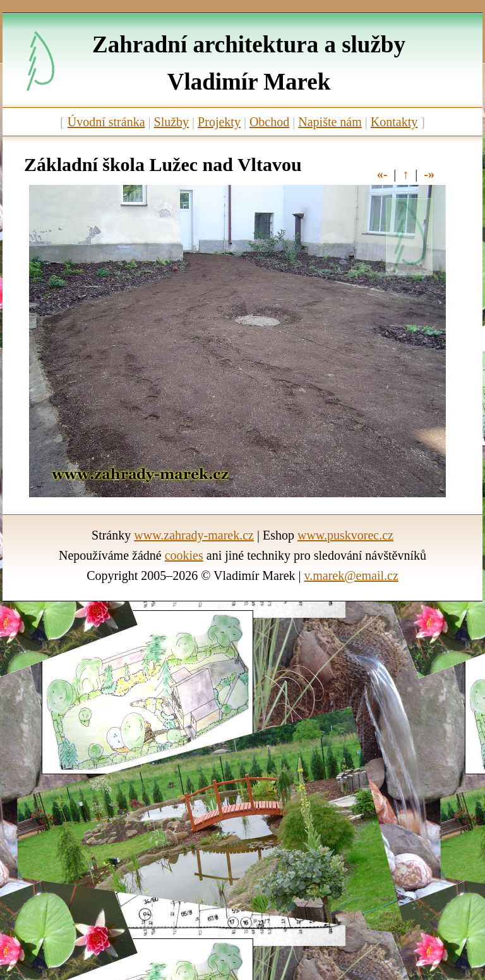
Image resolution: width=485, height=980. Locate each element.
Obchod (269, 122)
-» (429, 174)
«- (382, 174)
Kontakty (394, 122)
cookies (184, 555)
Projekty (219, 122)
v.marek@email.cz (351, 576)
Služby (172, 122)
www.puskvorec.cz (345, 535)
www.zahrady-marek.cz (194, 535)
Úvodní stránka (106, 122)
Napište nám (330, 122)
